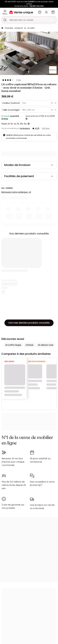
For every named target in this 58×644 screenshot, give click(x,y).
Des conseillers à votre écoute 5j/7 (42, 483)
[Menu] (5, 11)
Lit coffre (31, 28)
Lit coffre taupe (13, 345)
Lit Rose (29, 345)
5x (18, 124)
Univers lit (19, 28)
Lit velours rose (46, 345)
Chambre (9, 28)
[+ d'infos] (27, 119)
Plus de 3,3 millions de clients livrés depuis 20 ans (14, 485)
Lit (25, 28)
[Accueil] (2, 28)
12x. (25, 124)
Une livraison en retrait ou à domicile (42, 507)
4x (15, 124)
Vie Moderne (25, 128)
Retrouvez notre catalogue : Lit (16, 192)
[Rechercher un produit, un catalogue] (5, 20)
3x (12, 124)
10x (22, 124)
